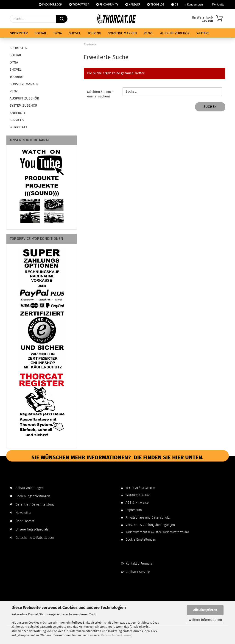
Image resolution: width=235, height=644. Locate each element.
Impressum (134, 510)
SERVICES (17, 120)
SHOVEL (75, 33)
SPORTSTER (19, 33)
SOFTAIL (41, 33)
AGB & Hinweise (137, 503)
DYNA (58, 33)
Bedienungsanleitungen (30, 496)
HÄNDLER (133, 5)
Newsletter (21, 513)
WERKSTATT (18, 127)
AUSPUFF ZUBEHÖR (175, 33)
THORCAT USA (79, 5)
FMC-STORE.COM (50, 5)
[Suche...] (62, 19)
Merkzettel (218, 5)
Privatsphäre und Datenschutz (148, 518)
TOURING (94, 33)
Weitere (203, 33)
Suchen (210, 107)
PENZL (148, 33)
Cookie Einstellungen (141, 540)
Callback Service (135, 572)
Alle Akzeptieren (205, 610)
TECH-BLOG (156, 5)
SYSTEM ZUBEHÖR (23, 105)
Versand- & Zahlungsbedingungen (150, 525)
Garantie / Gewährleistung (32, 504)
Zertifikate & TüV (138, 495)
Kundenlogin (194, 5)
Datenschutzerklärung (116, 635)
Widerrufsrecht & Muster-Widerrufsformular (157, 532)
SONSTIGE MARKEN (122, 33)
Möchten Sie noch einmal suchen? (100, 94)
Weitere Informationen (205, 620)
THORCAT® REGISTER (140, 488)
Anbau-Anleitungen (27, 488)
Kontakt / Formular (137, 564)
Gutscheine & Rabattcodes (32, 538)
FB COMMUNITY (107, 5)
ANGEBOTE (18, 113)
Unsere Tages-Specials (29, 529)
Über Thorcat (22, 521)
